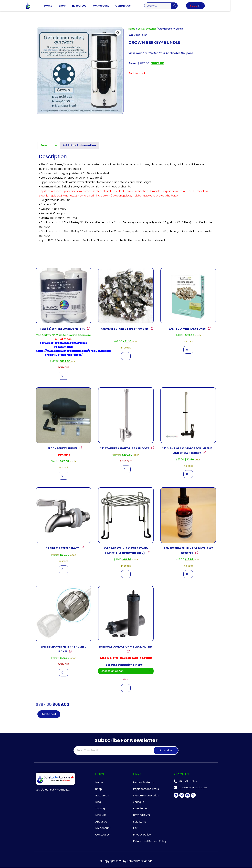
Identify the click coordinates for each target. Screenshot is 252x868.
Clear (126, 679)
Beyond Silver (142, 815)
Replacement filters (146, 789)
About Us (101, 822)
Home (59, 6)
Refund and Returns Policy (150, 841)
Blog (98, 802)
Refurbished (141, 809)
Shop (73, 6)
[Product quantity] (63, 376)
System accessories (146, 796)
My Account (112, 6)
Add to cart (49, 714)
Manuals (101, 815)
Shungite (139, 802)
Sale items (140, 822)
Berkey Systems (147, 29)
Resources (90, 6)
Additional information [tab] (79, 145)
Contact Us (134, 6)
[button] (118, 33)
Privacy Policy (142, 835)
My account (103, 828)
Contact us (102, 835)
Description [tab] (49, 145)
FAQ (136, 828)
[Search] (185, 6)
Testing (100, 809)
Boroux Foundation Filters (125, 665)
